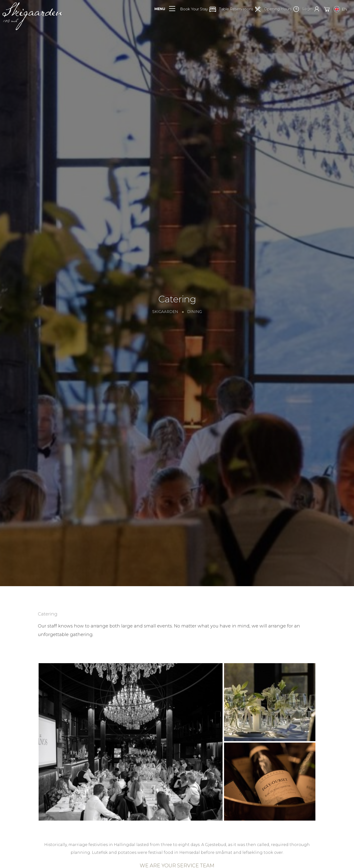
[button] (199, 10)
